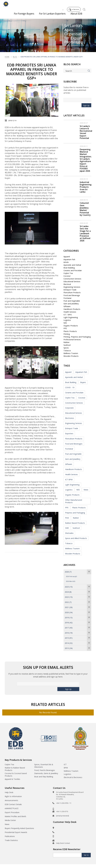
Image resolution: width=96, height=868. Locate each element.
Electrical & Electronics (73, 777)
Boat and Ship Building (44, 777)
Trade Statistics (11, 840)
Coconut (67, 276)
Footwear (67, 298)
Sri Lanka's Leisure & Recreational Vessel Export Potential (86, 132)
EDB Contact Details (13, 804)
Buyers (83, 382)
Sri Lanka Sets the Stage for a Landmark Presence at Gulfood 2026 (85, 233)
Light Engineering (71, 317)
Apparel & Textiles (12, 779)
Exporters (69, 433)
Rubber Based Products (75, 523)
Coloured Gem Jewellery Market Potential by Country (85, 209)
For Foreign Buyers (24, 15)
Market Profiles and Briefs (15, 816)
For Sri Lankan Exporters (52, 15)
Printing (67, 334)
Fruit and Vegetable (72, 301)
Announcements (11, 800)
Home (7, 57)
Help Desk (9, 792)
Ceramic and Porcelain (73, 270)
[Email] (67, 855)
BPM (66, 768)
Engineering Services (72, 287)
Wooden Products (71, 356)
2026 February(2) (71, 576)
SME (67, 528)
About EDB (76, 15)
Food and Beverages (74, 444)
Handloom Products (72, 309)
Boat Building (69, 268)
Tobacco (67, 351)
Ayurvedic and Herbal (72, 265)
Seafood (67, 345)
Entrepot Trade (70, 290)
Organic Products (71, 326)
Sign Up (86, 105)
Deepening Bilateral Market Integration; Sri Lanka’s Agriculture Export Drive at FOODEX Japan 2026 (86, 160)
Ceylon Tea (68, 273)
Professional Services (72, 340)
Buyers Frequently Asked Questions (19, 828)
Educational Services (72, 281)
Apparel (67, 257)
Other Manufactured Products (74, 501)
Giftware (67, 306)
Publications (10, 836)
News (86, 490)
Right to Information (13, 796)
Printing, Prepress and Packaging (77, 337)
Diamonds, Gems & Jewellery (46, 773)
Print (67, 518)
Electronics (70, 418)
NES (65, 323)
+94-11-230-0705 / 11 (64, 803)
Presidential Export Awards (16, 832)
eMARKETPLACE (12, 808)
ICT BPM (69, 480)
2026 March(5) (71, 581)
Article (66, 262)
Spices (66, 348)
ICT (65, 764)
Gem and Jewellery (71, 304)
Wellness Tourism (71, 353)
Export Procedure (12, 812)
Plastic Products (70, 331)
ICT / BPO (68, 315)
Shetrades (69, 533)
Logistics (67, 320)
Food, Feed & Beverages (45, 770)
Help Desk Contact (63, 843)
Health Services (70, 312)
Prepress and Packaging (75, 513)
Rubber (66, 342)
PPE (65, 328)
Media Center (10, 820)
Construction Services (72, 279)
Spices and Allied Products (76, 538)
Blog (15, 57)
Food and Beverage (72, 295)
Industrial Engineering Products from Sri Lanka (86, 187)
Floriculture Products (72, 292)
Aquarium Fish (69, 259)
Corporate (69, 408)
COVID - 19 (70, 387)
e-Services (74, 4)
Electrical (67, 284)
